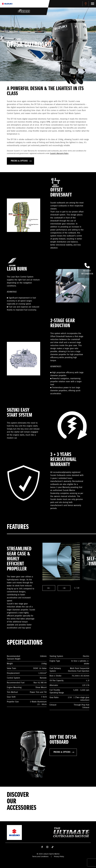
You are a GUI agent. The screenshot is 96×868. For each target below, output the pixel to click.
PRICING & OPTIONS (21, 161)
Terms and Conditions (40, 857)
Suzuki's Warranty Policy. (59, 154)
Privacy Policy (59, 857)
